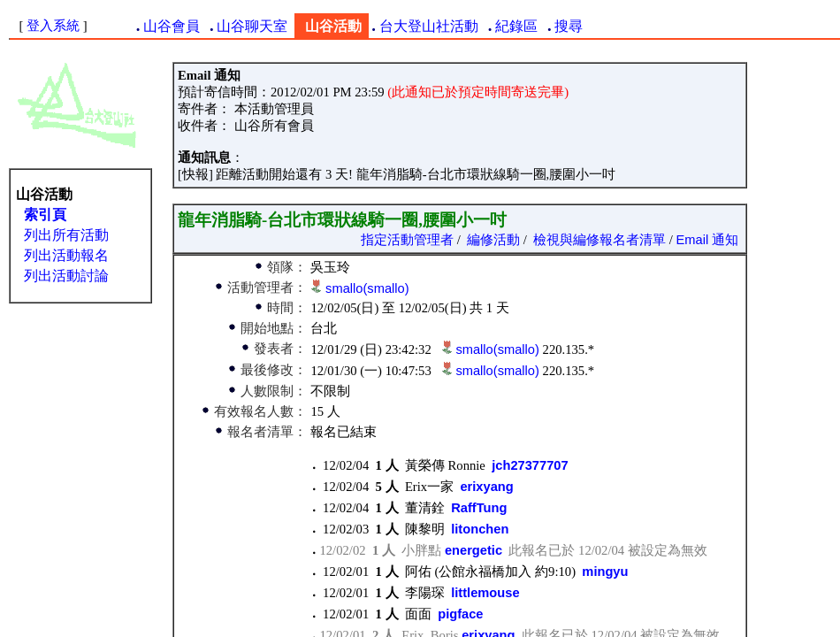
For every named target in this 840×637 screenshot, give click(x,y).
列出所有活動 (66, 235)
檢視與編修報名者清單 (599, 240)
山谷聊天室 (252, 26)
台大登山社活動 (429, 26)
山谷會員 (172, 26)
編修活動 (493, 240)
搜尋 (569, 26)
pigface (460, 614)
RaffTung (479, 508)
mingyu (605, 572)
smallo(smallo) (367, 288)
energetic (473, 550)
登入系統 (53, 26)
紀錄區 (516, 26)
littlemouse (485, 593)
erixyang (486, 487)
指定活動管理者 (407, 240)
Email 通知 (708, 240)
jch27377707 (530, 465)
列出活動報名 (66, 255)
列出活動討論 (66, 276)
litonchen (480, 529)
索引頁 (45, 215)
